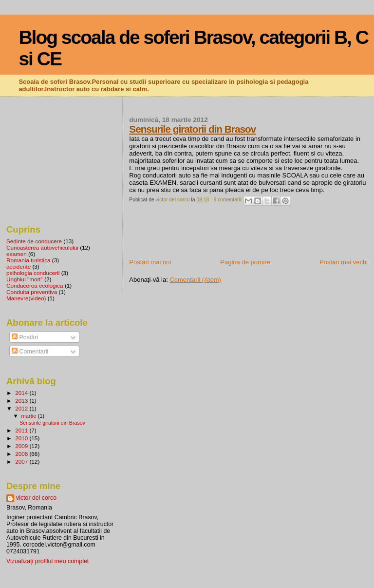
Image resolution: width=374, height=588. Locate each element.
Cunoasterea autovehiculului (42, 247)
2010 (22, 438)
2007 (22, 461)
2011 (22, 430)
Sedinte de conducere (34, 241)
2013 (22, 401)
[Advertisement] (243, 236)
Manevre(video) (26, 298)
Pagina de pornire (245, 262)
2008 (22, 454)
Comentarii (30, 352)
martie (30, 416)
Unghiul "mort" (25, 279)
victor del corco (36, 498)
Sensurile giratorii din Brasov (192, 129)
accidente (19, 266)
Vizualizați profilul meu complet (47, 561)
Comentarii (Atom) (195, 280)
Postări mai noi (150, 262)
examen (17, 254)
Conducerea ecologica (35, 285)
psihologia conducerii (33, 273)
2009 (22, 446)
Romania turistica (28, 260)
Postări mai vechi (344, 262)
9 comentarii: (228, 200)
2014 (22, 393)
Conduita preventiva (32, 292)
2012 (22, 408)
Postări (25, 337)
